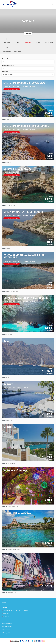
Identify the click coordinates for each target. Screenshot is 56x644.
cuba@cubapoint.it (8, 620)
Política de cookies (6, 630)
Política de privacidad (7, 627)
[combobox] (28, 68)
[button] (53, 4)
